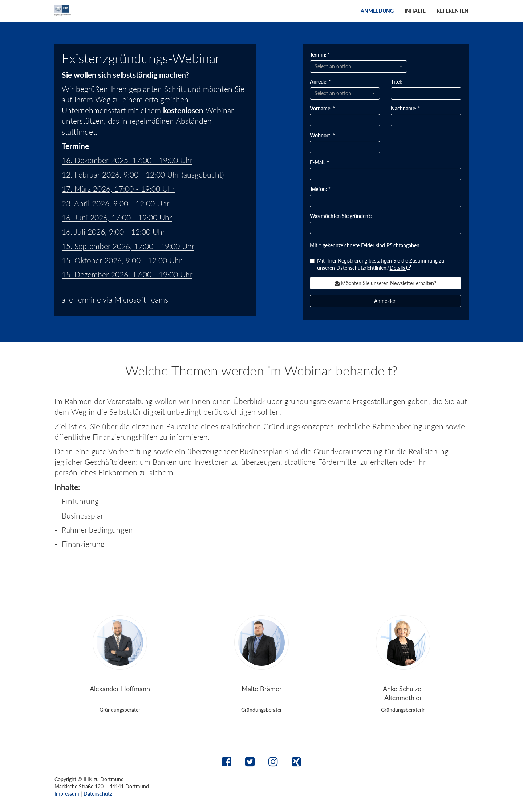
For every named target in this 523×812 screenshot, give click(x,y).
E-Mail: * (319, 162)
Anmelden (385, 301)
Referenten (453, 11)
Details (401, 268)
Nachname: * (405, 108)
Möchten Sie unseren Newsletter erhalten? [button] (385, 283)
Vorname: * (322, 108)
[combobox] (358, 66)
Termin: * (320, 55)
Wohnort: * (322, 135)
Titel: (396, 82)
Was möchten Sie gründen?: (341, 216)
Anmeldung (377, 11)
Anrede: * (320, 82)
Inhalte (415, 11)
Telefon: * (320, 189)
